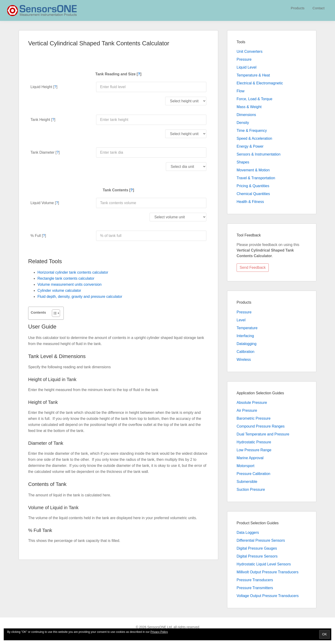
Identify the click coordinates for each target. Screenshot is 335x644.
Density (243, 123)
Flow (241, 91)
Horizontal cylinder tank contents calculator (73, 272)
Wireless (244, 360)
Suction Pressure (251, 490)
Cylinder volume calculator (59, 290)
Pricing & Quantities (253, 186)
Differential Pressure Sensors (261, 540)
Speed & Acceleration (254, 138)
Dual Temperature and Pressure (263, 434)
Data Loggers (248, 533)
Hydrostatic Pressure (254, 442)
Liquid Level (246, 67)
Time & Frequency (252, 131)
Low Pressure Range (254, 450)
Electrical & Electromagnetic (260, 83)
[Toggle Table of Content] (54, 313)
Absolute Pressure (252, 403)
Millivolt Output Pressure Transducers (268, 572)
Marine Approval (250, 458)
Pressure (244, 59)
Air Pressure (247, 410)
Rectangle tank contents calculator (66, 278)
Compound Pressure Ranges (261, 426)
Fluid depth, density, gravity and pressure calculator (80, 297)
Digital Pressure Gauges (257, 548)
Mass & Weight (249, 107)
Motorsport (245, 466)
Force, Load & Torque (255, 99)
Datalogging (246, 344)
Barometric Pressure (254, 418)
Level (241, 320)
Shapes (243, 162)
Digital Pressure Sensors (257, 556)
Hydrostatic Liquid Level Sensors (264, 564)
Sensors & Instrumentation (259, 154)
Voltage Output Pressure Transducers (268, 596)
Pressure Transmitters (255, 588)
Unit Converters (250, 51)
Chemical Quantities (253, 194)
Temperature (247, 328)
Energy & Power (250, 146)
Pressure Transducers (255, 580)
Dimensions (246, 115)
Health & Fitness (250, 202)
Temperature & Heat (253, 75)
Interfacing (245, 336)
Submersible (247, 482)
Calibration (245, 352)
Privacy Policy (159, 632)
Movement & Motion (253, 170)
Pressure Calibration (253, 474)
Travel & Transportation (256, 178)
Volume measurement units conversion (70, 284)
